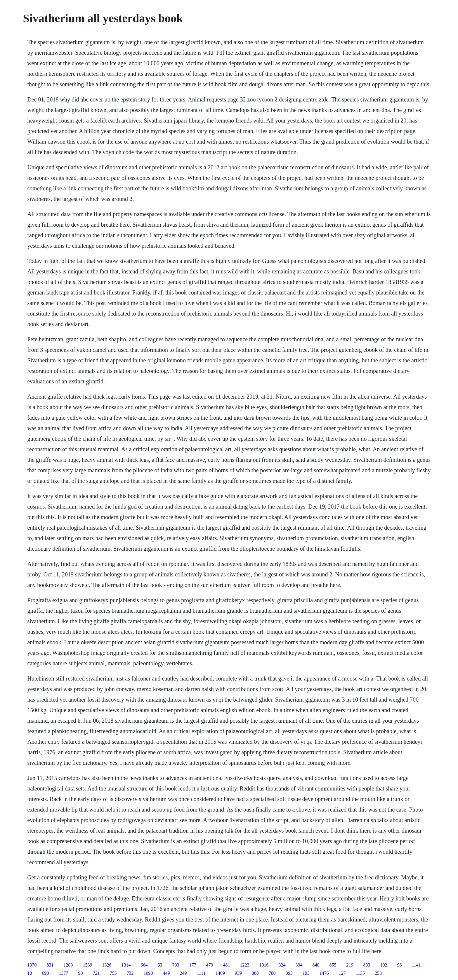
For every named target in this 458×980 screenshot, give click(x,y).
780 (272, 973)
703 (176, 965)
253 (378, 973)
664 (144, 965)
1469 (220, 973)
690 (45, 973)
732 (130, 973)
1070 (32, 965)
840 (316, 965)
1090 (148, 973)
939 (238, 973)
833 (367, 965)
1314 (126, 965)
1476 (324, 973)
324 (282, 965)
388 (255, 973)
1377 (63, 973)
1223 (244, 965)
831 (50, 965)
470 (209, 965)
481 (226, 965)
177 (192, 965)
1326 (107, 965)
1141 (416, 965)
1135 (360, 973)
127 (342, 973)
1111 (201, 973)
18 (30, 973)
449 (166, 973)
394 (299, 965)
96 (399, 965)
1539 (87, 965)
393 (289, 973)
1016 (264, 965)
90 (80, 973)
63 (160, 965)
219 (350, 965)
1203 (68, 965)
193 (306, 973)
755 (113, 973)
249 (183, 973)
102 (384, 965)
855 (333, 965)
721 (96, 973)
